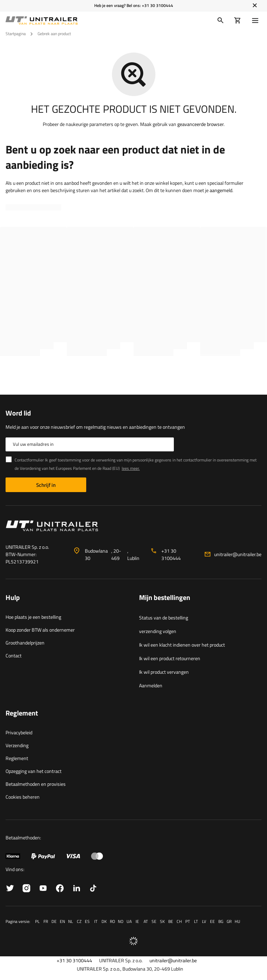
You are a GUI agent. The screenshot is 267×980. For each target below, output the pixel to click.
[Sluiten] (255, 6)
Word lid (18, 413)
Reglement (17, 758)
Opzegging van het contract (34, 771)
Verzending (17, 745)
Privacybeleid (19, 732)
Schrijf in (46, 485)
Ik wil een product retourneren (170, 658)
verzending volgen (158, 631)
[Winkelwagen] (238, 21)
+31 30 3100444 (157, 5)
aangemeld (221, 190)
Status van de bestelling (164, 618)
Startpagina (16, 34)
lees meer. (131, 468)
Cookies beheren (23, 797)
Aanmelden (151, 685)
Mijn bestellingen (165, 598)
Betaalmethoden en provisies (36, 784)
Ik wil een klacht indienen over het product (182, 645)
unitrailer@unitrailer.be (238, 554)
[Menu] (257, 21)
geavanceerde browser (200, 124)
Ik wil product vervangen (164, 672)
